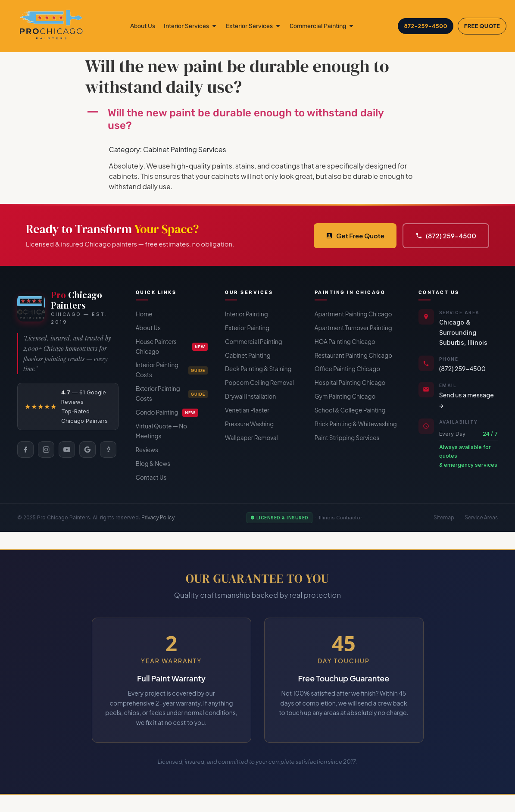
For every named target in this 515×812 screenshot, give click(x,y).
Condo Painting (167, 413)
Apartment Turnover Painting (353, 328)
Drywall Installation (250, 396)
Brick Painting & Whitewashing (356, 424)
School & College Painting (350, 410)
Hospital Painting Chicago (350, 383)
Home (144, 314)
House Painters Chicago (172, 347)
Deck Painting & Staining (258, 369)
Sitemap (444, 517)
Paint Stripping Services (347, 438)
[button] (258, 119)
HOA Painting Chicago (345, 342)
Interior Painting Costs (172, 370)
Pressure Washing (249, 424)
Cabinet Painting (248, 355)
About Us (148, 328)
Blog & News (153, 464)
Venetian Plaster (247, 410)
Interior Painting (247, 314)
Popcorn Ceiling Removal (259, 383)
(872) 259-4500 (446, 236)
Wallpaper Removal (251, 438)
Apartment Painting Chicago (353, 314)
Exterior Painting (247, 328)
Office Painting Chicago (347, 369)
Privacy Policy (158, 517)
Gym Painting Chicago (345, 396)
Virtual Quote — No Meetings (162, 431)
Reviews (147, 450)
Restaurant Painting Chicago (353, 355)
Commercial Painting (254, 342)
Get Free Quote (355, 236)
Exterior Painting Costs (172, 394)
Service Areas (481, 517)
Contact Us (151, 477)
